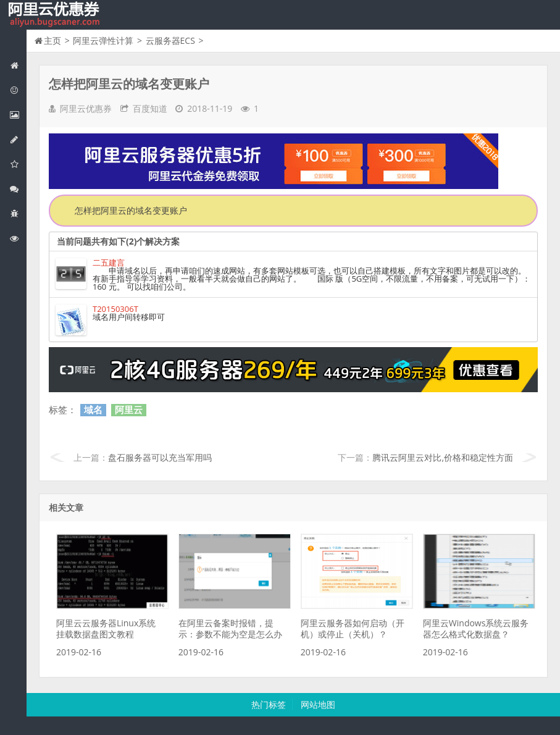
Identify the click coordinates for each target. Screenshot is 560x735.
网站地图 (318, 704)
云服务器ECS (170, 40)
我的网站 (56, 15)
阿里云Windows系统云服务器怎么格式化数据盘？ (476, 628)
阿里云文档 (18, 238)
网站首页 (18, 65)
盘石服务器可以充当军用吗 (160, 457)
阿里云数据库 (18, 139)
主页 (52, 40)
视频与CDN (18, 189)
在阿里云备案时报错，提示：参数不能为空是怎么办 (230, 628)
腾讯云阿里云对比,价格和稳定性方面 (443, 457)
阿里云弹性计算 (18, 115)
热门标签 (269, 704)
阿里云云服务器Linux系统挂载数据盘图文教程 (106, 628)
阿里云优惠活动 (18, 90)
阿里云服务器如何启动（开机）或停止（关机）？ (353, 628)
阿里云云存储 (18, 164)
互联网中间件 (18, 213)
